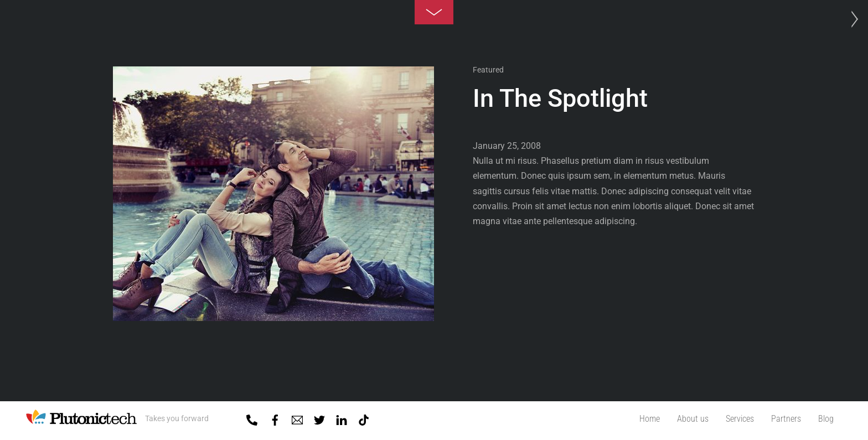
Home (650, 419)
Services (740, 419)
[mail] (297, 418)
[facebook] (275, 418)
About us (693, 419)
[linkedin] (342, 418)
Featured (488, 70)
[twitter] (319, 418)
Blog (826, 419)
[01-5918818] (252, 418)
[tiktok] (364, 418)
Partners (786, 419)
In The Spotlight (560, 98)
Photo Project (851, 19)
